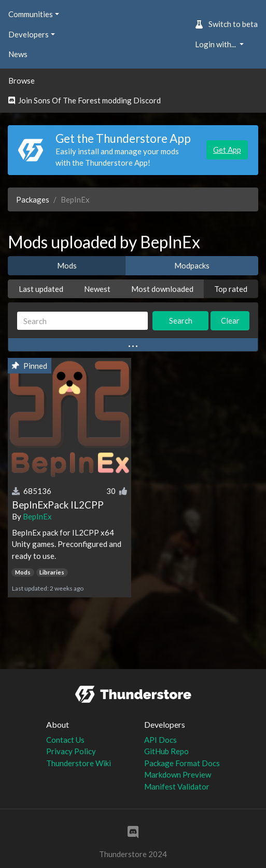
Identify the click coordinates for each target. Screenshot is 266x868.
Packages (33, 199)
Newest (97, 289)
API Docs (160, 740)
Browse (22, 81)
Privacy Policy (71, 751)
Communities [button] (31, 14)
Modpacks (192, 265)
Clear (230, 321)
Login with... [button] (216, 44)
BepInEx (37, 516)
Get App (227, 150)
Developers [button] (29, 34)
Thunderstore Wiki (79, 763)
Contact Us (65, 740)
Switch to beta (226, 24)
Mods (67, 265)
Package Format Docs (182, 763)
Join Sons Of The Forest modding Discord (85, 100)
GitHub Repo (166, 751)
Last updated (41, 289)
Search (181, 321)
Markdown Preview (178, 774)
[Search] (82, 321)
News (18, 54)
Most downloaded (162, 289)
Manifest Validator (177, 786)
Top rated (231, 289)
